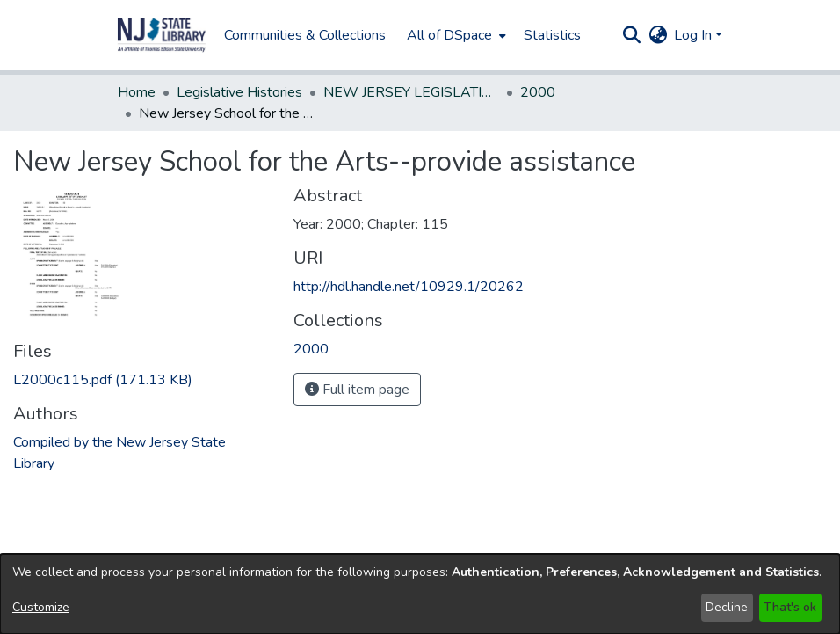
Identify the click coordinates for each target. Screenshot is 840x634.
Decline (727, 607)
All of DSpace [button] (449, 35)
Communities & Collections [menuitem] (305, 35)
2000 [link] (538, 92)
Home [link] (137, 92)
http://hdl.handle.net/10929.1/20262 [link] (409, 287)
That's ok (790, 607)
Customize (41, 607)
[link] (103, 380)
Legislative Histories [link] (239, 92)
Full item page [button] (357, 390)
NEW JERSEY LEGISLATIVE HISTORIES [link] (411, 92)
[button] (162, 35)
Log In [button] (695, 35)
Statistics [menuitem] (552, 35)
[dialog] (420, 594)
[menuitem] (455, 35)
